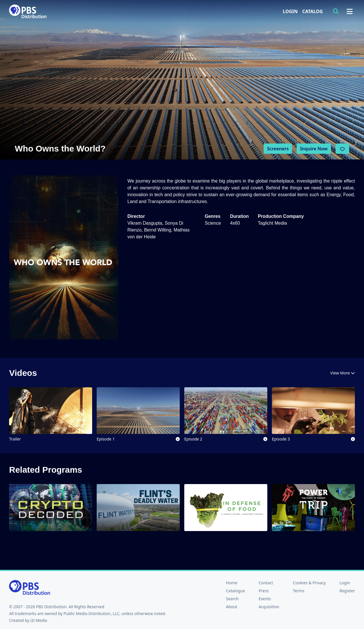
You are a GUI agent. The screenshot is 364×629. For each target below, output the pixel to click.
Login (290, 11)
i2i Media (39, 620)
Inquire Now (314, 149)
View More (343, 373)
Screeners (278, 149)
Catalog (313, 11)
